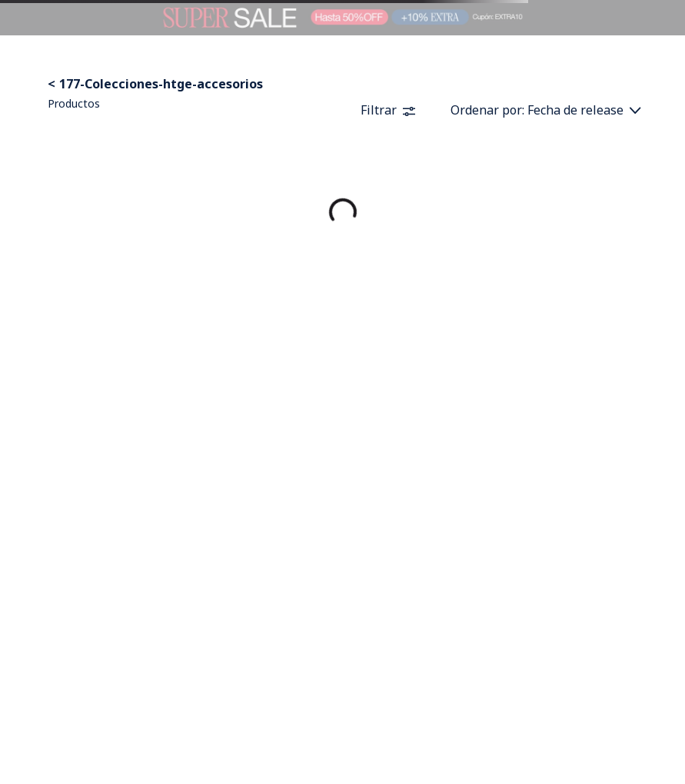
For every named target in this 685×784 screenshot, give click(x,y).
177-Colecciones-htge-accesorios (161, 84)
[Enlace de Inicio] (53, 84)
